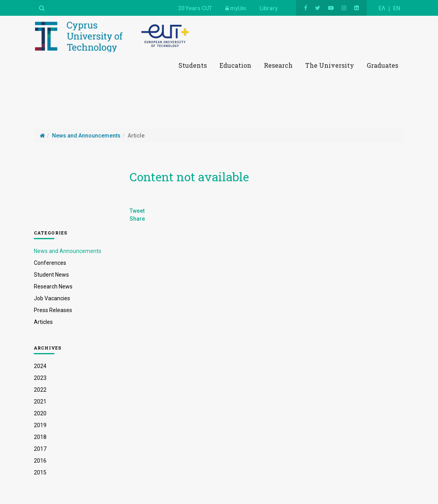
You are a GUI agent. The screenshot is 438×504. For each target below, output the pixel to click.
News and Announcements (68, 251)
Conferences (50, 263)
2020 (40, 413)
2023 (40, 378)
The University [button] (330, 65)
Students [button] (193, 65)
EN (397, 8)
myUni (236, 8)
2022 (40, 390)
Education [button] (235, 65)
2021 (40, 402)
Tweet (137, 211)
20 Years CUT (195, 8)
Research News (53, 286)
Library (269, 8)
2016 (40, 461)
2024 (40, 366)
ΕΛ (382, 8)
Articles (43, 322)
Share (137, 219)
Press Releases (53, 310)
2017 (40, 449)
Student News (51, 275)
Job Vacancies (52, 298)
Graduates (382, 65)
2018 (40, 437)
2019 (40, 425)
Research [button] (278, 65)
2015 (40, 472)
